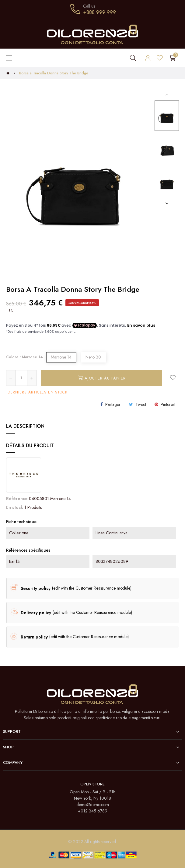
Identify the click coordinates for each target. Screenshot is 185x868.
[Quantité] (21, 378)
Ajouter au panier (102, 378)
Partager (113, 404)
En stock (15, 507)
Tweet (141, 404)
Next (167, 203)
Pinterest (168, 404)
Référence (17, 499)
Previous (167, 94)
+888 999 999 (99, 12)
